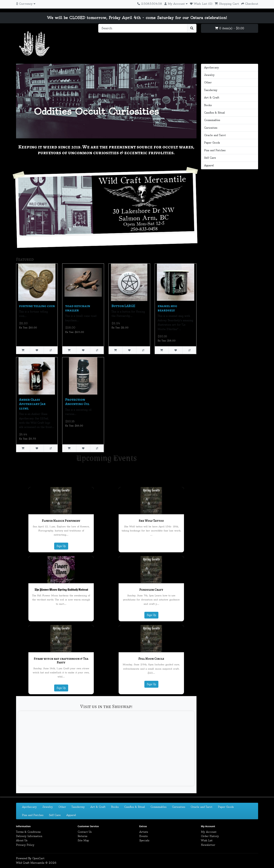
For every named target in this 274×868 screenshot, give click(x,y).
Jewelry (209, 75)
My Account (209, 832)
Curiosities (211, 128)
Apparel (209, 165)
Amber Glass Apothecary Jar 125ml (32, 404)
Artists (144, 832)
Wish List (207, 840)
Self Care (210, 158)
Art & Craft (212, 98)
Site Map (83, 840)
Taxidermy (211, 90)
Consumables (212, 120)
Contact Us (85, 832)
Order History (210, 836)
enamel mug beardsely (167, 308)
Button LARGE (123, 306)
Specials (144, 840)
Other (208, 82)
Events (143, 836)
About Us (22, 840)
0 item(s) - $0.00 (230, 28)
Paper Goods (212, 143)
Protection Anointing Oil (77, 402)
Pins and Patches (215, 150)
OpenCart (38, 858)
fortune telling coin (37, 306)
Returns (82, 836)
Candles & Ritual (215, 113)
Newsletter (208, 845)
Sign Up (61, 546)
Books (208, 105)
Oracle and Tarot (215, 135)
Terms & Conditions (28, 832)
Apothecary (212, 68)
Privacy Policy (25, 845)
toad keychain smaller (78, 308)
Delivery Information (29, 836)
